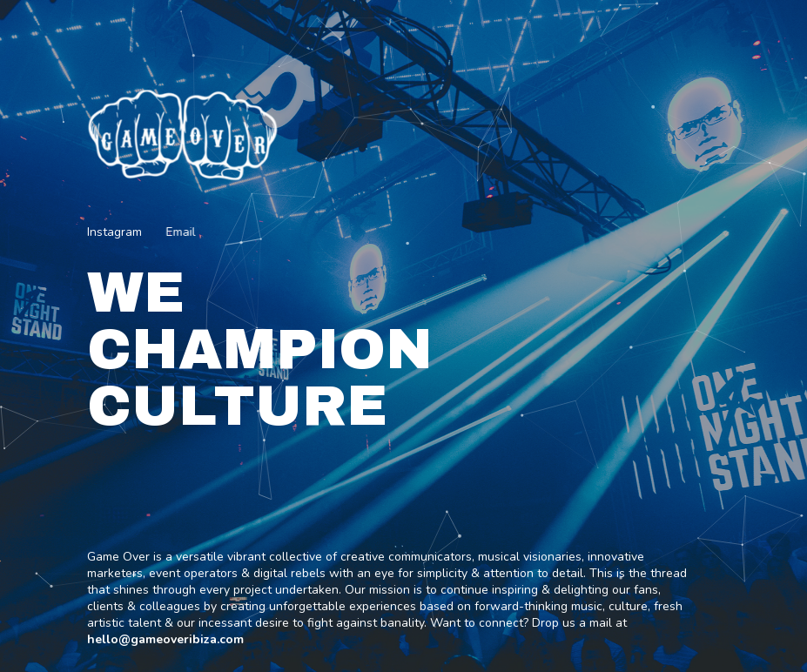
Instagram (114, 232)
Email (180, 232)
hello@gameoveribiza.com (165, 639)
